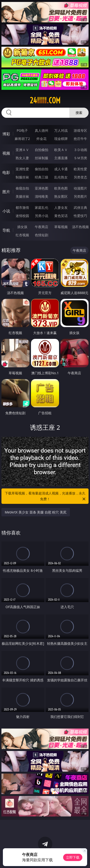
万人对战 (61, 130)
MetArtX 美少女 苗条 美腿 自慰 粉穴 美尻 (36, 512)
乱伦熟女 (61, 177)
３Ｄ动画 (80, 150)
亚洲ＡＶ (22, 150)
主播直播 (61, 158)
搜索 (79, 113)
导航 (6, 230)
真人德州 (42, 130)
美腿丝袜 (22, 196)
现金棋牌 (61, 139)
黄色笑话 (61, 216)
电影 (6, 172)
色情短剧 (42, 235)
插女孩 (22, 227)
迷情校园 (22, 216)
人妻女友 (61, 207)
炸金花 (42, 139)
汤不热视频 (80, 227)
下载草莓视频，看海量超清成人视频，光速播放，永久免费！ (46, 496)
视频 (6, 153)
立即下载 (73, 857)
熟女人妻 (22, 158)
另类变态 (80, 177)
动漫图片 (80, 188)
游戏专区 (80, 130)
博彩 (6, 134)
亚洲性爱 (22, 169)
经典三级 (42, 177)
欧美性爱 (80, 169)
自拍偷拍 (42, 150)
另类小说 (42, 216)
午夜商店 (42, 227)
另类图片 (80, 196)
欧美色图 (61, 188)
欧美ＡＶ (61, 150)
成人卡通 (61, 169)
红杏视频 (22, 235)
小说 (6, 211)
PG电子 (22, 130)
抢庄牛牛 (80, 139)
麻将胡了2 (22, 139)
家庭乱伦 (42, 207)
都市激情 (22, 207)
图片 (6, 192)
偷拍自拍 (42, 169)
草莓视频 (61, 227)
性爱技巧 (80, 216)
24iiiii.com (45, 100)
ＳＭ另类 (80, 158)
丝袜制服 (42, 158)
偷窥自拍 (22, 188)
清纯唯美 (42, 196)
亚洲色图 (42, 188)
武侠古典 (80, 207)
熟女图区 (61, 196)
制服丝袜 (22, 177)
